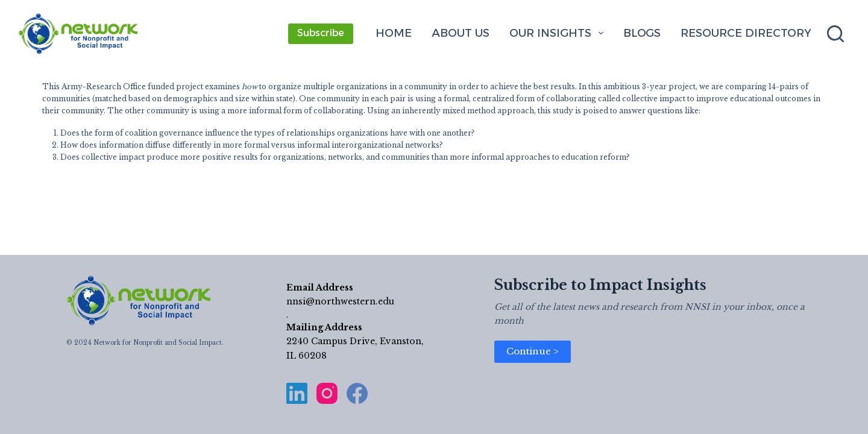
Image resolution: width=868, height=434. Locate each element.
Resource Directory (746, 33)
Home (394, 33)
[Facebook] (357, 393)
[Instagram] (327, 393)
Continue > (533, 351)
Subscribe (321, 33)
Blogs (642, 33)
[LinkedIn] (297, 393)
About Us (461, 33)
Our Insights (559, 33)
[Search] (835, 34)
